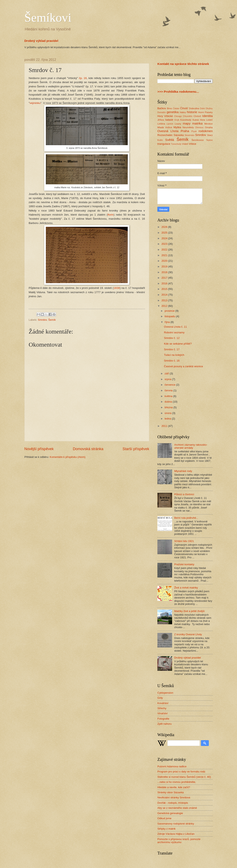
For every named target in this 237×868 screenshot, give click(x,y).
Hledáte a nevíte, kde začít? (174, 787)
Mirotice (208, 124)
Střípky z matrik (166, 829)
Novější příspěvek (39, 449)
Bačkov (162, 108)
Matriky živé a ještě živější (189, 611)
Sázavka (179, 135)
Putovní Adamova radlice (172, 766)
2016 (165, 283)
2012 (165, 306)
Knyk (177, 120)
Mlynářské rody (183, 471)
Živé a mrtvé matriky (186, 588)
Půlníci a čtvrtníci (184, 494)
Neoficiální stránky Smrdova (174, 797)
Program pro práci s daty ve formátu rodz (181, 772)
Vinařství (163, 713)
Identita (207, 116)
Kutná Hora (199, 120)
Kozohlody (186, 120)
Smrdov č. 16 (172, 361)
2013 (165, 300)
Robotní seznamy (174, 332)
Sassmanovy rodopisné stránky (176, 824)
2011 (165, 426)
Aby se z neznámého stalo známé (177, 808)
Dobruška (194, 108)
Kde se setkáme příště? (178, 344)
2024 (165, 238)
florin (111, 215)
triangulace (164, 144)
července (170, 385)
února (168, 413)
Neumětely (188, 127)
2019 (165, 267)
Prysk (194, 131)
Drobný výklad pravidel (41, 41)
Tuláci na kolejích (174, 355)
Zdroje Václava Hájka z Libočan (176, 834)
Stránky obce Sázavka (170, 792)
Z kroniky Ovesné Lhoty (188, 634)
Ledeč (209, 120)
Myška (177, 127)
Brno (169, 108)
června (169, 390)
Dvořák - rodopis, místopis (173, 803)
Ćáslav (176, 108)
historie (192, 112)
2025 (165, 233)
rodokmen (206, 131)
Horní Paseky (205, 112)
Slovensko (190, 135)
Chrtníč (197, 116)
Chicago (178, 116)
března (169, 407)
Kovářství (163, 703)
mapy (187, 123)
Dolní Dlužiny (206, 108)
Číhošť (184, 108)
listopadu (170, 316)
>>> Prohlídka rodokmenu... (178, 92)
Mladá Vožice (165, 127)
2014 (165, 295)
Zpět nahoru (164, 724)
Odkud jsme (164, 818)
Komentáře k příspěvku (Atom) (68, 457)
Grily (160, 698)
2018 (165, 272)
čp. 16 (83, 78)
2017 (165, 278)
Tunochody (176, 144)
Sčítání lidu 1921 (184, 541)
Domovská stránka (88, 449)
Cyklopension (165, 693)
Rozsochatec (165, 135)
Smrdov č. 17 (172, 349)
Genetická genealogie (170, 813)
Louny (178, 124)
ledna (168, 419)
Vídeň (185, 144)
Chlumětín (188, 116)
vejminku (35, 103)
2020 (165, 261)
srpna (168, 379)
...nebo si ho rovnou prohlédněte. (177, 782)
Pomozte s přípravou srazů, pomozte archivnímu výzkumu (179, 841)
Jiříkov (161, 120)
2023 (165, 244)
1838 (117, 288)
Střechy (162, 708)
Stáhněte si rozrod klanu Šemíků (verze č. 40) (184, 777)
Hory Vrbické (165, 116)
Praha (185, 131)
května (169, 396)
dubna (169, 402)
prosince (170, 311)
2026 (165, 227)
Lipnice (170, 124)
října (168, 322)
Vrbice (193, 144)
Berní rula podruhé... (186, 518)
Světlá (170, 140)
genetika (173, 112)
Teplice (209, 140)
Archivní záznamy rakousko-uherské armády (191, 446)
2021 (165, 255)
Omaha (209, 127)
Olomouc (199, 127)
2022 (165, 250)
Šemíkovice (197, 140)
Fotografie (163, 719)
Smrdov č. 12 (172, 338)
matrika (197, 123)
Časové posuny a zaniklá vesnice (183, 366)
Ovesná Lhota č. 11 (175, 327)
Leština (161, 124)
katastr (169, 120)
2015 (165, 289)
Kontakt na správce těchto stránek (183, 64)
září (167, 373)
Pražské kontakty (184, 564)
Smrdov (42, 320)
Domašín (162, 112)
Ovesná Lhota (168, 131)
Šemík (52, 320)
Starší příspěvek (136, 449)
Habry (183, 112)
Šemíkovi (48, 18)
